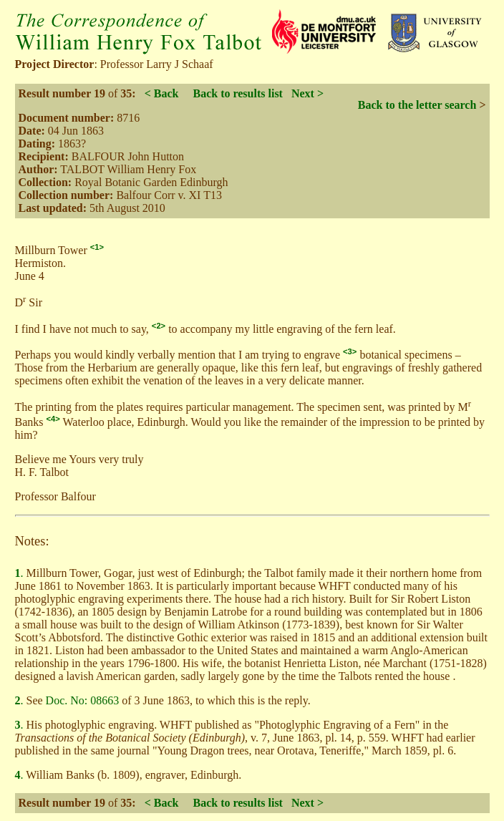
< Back (162, 93)
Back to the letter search (417, 105)
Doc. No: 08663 (83, 700)
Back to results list (237, 93)
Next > (307, 93)
